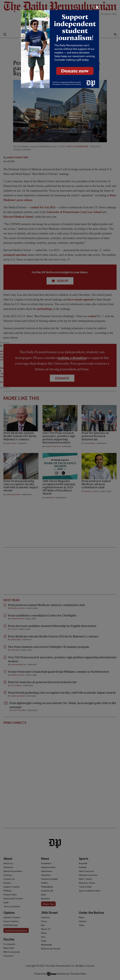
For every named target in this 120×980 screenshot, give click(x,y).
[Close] (97, 7)
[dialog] (60, 490)
